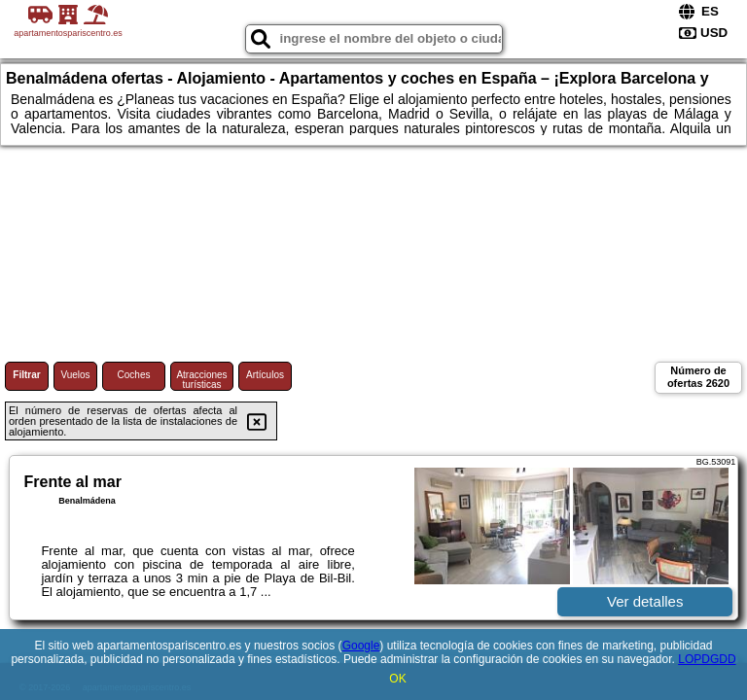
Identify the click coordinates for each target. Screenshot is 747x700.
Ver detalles (645, 601)
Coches (134, 375)
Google (361, 646)
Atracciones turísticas (201, 380)
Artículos (265, 375)
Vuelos (75, 375)
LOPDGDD (707, 659)
